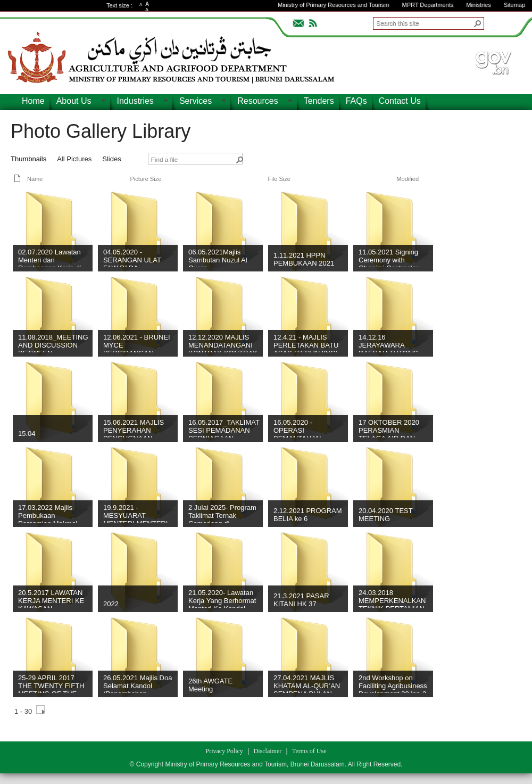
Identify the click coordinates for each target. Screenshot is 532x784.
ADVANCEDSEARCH (501, 22)
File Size (279, 179)
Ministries (478, 5)
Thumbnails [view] (28, 159)
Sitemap (514, 5)
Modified (408, 179)
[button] (478, 23)
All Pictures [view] (74, 159)
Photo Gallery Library (101, 131)
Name (35, 179)
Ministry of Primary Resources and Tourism (333, 5)
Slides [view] (111, 159)
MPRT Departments (427, 5)
